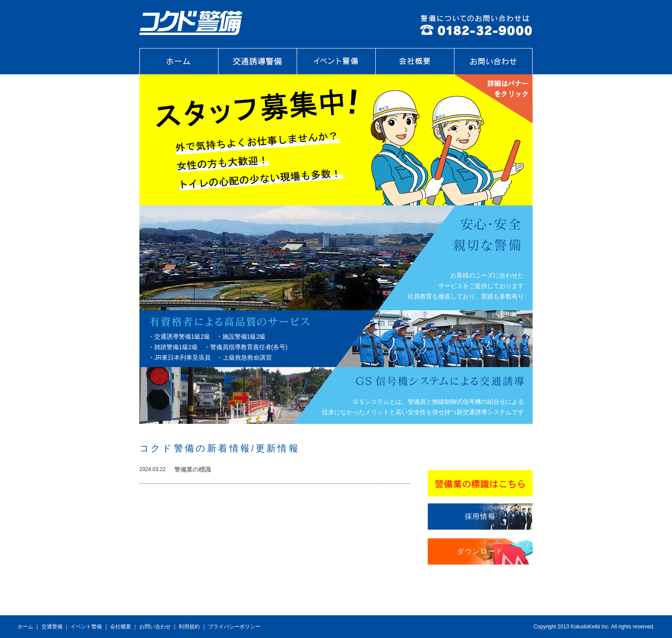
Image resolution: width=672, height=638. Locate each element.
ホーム (25, 627)
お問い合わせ (155, 627)
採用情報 (480, 516)
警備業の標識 (193, 469)
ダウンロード (480, 551)
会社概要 (121, 627)
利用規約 (189, 627)
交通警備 (52, 627)
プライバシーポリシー (234, 627)
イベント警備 (86, 627)
